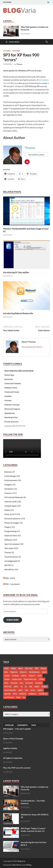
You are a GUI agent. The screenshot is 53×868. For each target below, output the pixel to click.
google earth (17, 679)
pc (26, 686)
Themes (8, 552)
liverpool (14, 683)
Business (8, 472)
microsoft (29, 683)
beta (6, 672)
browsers (23, 672)
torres (33, 690)
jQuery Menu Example (13, 738)
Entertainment (11, 480)
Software (7, 51)
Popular (9, 725)
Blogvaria (14, 672)
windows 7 (32, 694)
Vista (15, 694)
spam (20, 690)
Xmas (18, 697)
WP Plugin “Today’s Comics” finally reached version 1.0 (33, 830)
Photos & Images (12, 523)
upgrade (7, 694)
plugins (44, 686)
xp (24, 697)
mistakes (39, 683)
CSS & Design (10, 476)
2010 (6, 668)
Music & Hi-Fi (10, 514)
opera (16, 686)
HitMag (28, 865)
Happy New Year (30, 679)
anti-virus (29, 668)
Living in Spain (11, 506)
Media (7, 510)
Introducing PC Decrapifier (16, 272)
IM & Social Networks (14, 497)
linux (6, 683)
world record (9, 697)
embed (7, 676)
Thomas (19, 64)
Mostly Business (12, 422)
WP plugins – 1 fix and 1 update (17, 729)
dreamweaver (34, 672)
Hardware (9, 489)
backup (43, 668)
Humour (8, 493)
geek (40, 676)
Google (7, 679)
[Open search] (47, 42)
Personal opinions (12, 518)
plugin (37, 686)
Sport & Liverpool (12, 544)
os (22, 686)
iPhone (42, 679)
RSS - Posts (9, 578)
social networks (10, 690)
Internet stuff (10, 501)
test (26, 690)
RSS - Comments (11, 584)
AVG (37, 668)
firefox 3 (32, 676)
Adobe (13, 668)
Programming (10, 531)
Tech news (16, 51)
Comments (22, 725)
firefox (24, 676)
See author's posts (36, 155)
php (31, 686)
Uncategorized (11, 561)
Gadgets (8, 485)
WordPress (9, 569)
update (40, 690)
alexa (20, 668)
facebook (15, 676)
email (44, 672)
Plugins (8, 527)
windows (23, 694)
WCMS (8, 565)
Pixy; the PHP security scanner (17, 768)
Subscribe (13, 620)
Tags (34, 725)
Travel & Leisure (11, 557)
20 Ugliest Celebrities (13, 758)
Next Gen (8, 686)
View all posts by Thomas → (33, 347)
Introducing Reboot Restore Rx (18, 313)
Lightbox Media (10, 748)
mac (21, 683)
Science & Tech (11, 535)
